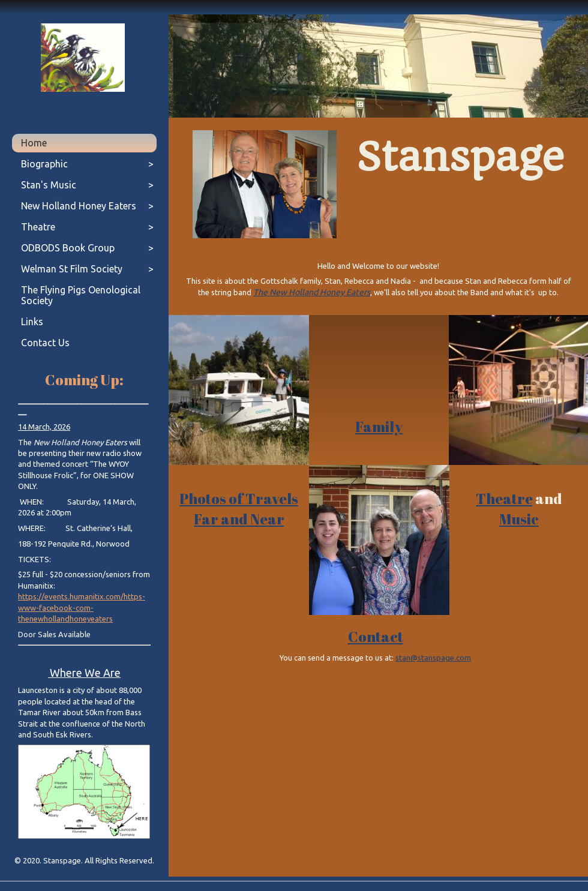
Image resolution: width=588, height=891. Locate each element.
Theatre (504, 499)
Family (379, 427)
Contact (376, 637)
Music (519, 519)
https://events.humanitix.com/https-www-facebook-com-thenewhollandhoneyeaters (82, 607)
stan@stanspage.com (433, 658)
